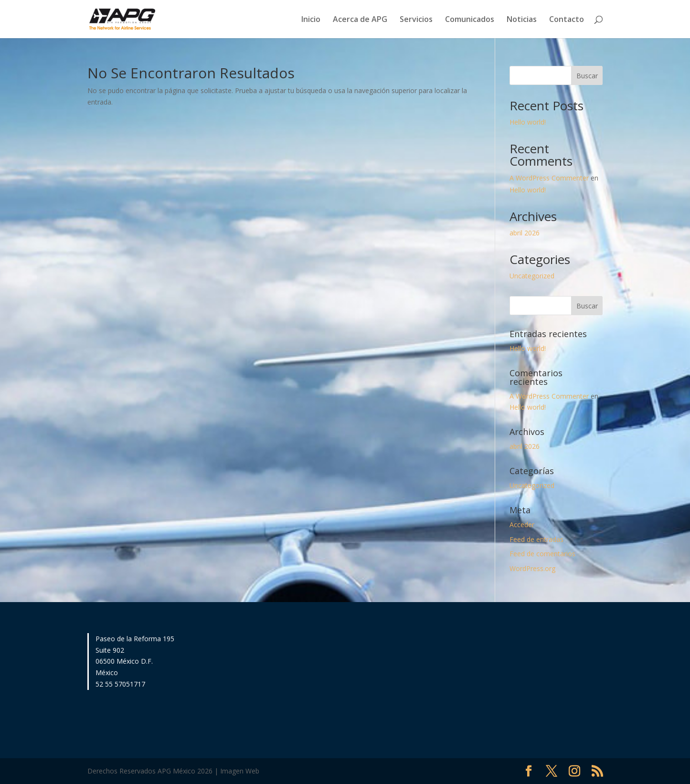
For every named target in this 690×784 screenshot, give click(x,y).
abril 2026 (525, 233)
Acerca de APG (360, 20)
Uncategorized (532, 276)
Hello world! (528, 122)
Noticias (522, 20)
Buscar (587, 76)
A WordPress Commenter (549, 178)
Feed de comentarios (542, 554)
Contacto (567, 20)
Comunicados (470, 20)
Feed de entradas (536, 539)
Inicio (311, 20)
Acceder (522, 524)
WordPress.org (532, 568)
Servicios (416, 20)
